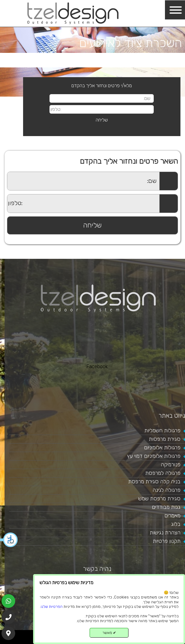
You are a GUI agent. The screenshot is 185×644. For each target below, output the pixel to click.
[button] (9, 540)
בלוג (176, 524)
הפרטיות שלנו (52, 606)
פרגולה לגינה (166, 490)
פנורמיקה (171, 464)
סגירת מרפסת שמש (159, 498)
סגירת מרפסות (165, 439)
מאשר (109, 633)
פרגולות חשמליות (162, 430)
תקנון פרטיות (167, 541)
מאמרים (172, 516)
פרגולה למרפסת (163, 473)
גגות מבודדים (166, 507)
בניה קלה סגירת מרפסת (154, 481)
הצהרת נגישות (165, 533)
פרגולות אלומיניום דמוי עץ (154, 456)
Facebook (97, 367)
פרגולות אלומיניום (162, 447)
